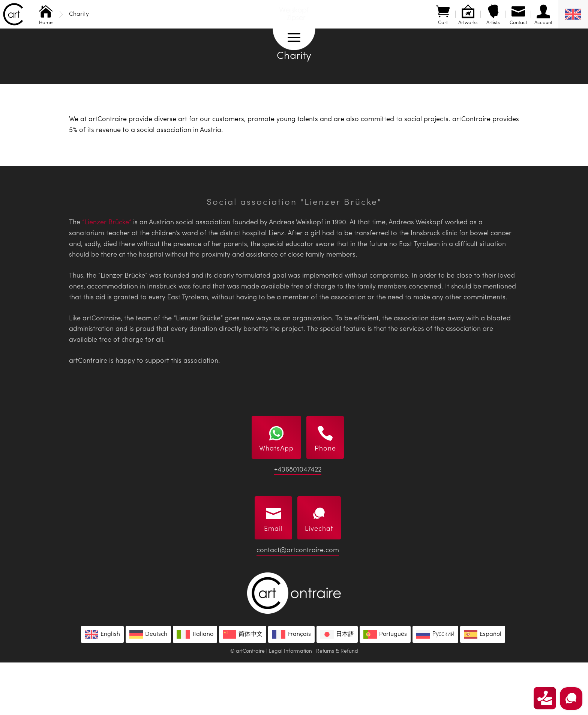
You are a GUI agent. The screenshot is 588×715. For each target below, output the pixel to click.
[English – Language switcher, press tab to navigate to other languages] (573, 14)
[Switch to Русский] (435, 687)
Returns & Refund (337, 704)
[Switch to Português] (385, 687)
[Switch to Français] (291, 687)
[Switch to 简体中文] (243, 687)
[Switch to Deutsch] (148, 687)
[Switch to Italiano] (195, 687)
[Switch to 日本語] (337, 687)
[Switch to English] (102, 687)
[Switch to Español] (483, 687)
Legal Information (290, 704)
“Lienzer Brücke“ (107, 275)
